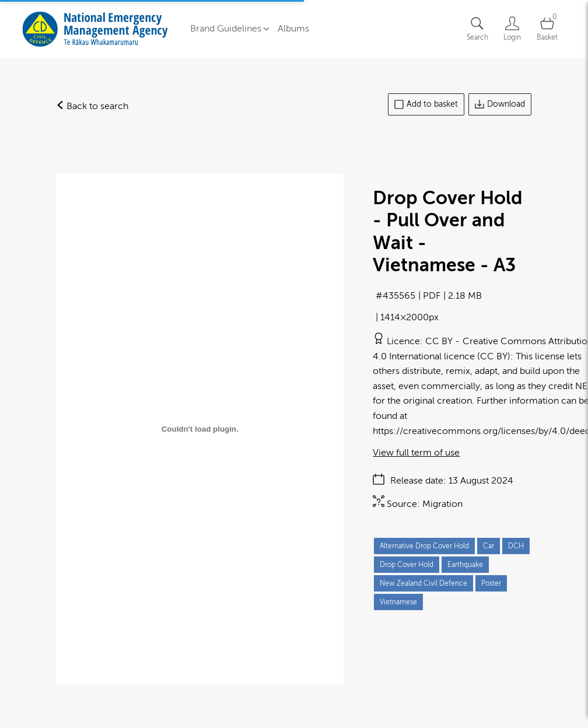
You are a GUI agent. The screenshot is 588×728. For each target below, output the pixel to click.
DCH (516, 545)
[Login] (512, 28)
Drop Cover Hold (407, 563)
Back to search (92, 105)
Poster (491, 582)
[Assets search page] (477, 28)
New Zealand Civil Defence (423, 582)
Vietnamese (398, 601)
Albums (293, 28)
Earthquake (465, 563)
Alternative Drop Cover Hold (424, 545)
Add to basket (426, 103)
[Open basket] (547, 28)
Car (489, 545)
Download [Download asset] (500, 103)
